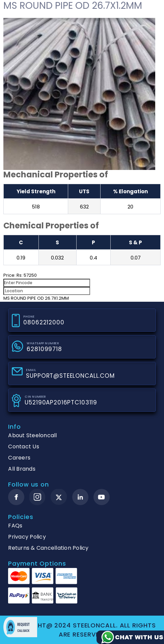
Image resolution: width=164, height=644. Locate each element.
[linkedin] (80, 497)
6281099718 (44, 349)
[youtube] (102, 497)
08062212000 (44, 322)
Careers (19, 458)
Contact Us (24, 447)
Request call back (20, 627)
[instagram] (37, 497)
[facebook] (16, 497)
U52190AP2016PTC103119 (61, 402)
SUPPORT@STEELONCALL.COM (70, 376)
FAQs (15, 526)
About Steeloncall (32, 435)
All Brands (22, 469)
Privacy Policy (27, 537)
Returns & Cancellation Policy (48, 548)
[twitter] (59, 497)
